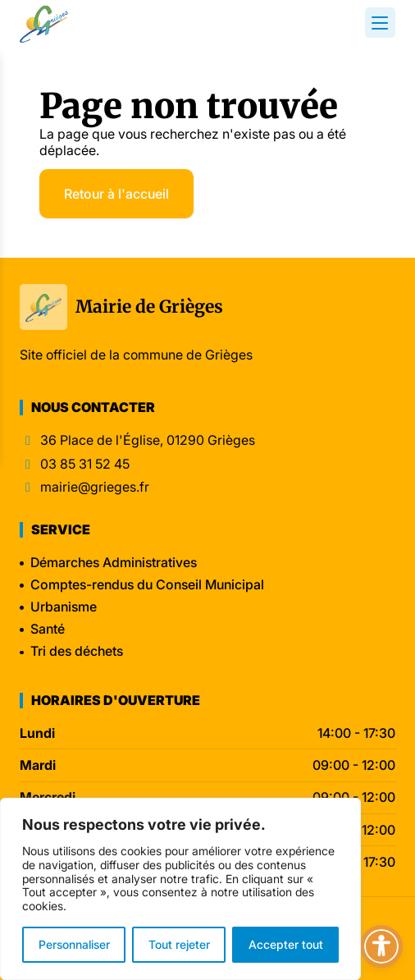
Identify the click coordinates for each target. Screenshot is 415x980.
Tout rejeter (179, 944)
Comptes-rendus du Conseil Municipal (147, 584)
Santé (48, 629)
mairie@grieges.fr (95, 487)
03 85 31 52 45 (85, 464)
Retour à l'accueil (116, 194)
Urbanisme (64, 607)
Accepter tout (286, 944)
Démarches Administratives (114, 562)
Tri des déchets (77, 651)
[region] (180, 889)
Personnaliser (74, 944)
